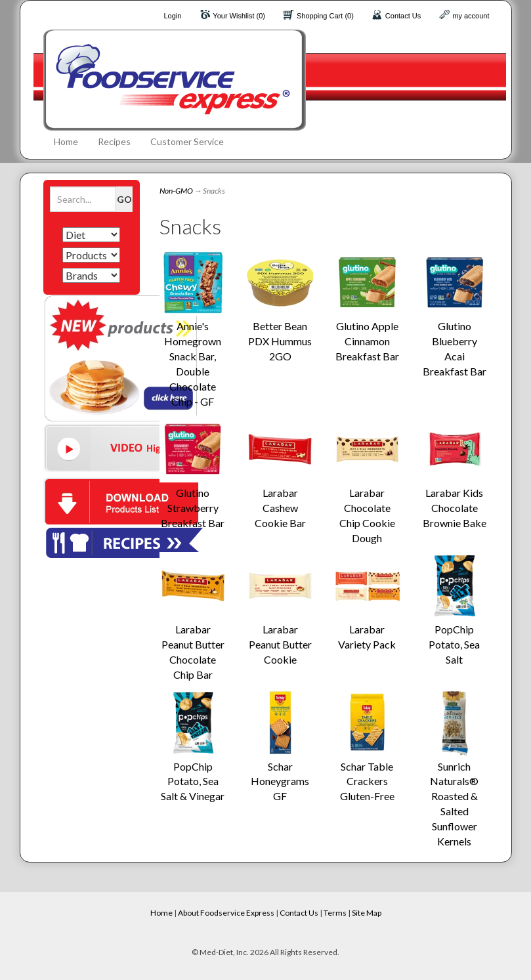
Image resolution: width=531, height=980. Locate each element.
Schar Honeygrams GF (280, 781)
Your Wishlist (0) (239, 16)
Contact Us (403, 16)
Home (66, 141)
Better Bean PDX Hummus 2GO (280, 341)
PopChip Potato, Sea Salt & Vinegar (193, 781)
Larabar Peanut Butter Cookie (280, 644)
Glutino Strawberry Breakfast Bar (193, 508)
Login (172, 16)
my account (471, 16)
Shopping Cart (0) (325, 16)
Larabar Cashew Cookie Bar (280, 508)
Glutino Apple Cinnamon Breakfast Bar (367, 341)
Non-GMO (176, 191)
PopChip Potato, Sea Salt (454, 644)
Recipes (114, 141)
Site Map (367, 913)
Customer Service (187, 141)
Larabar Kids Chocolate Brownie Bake (455, 508)
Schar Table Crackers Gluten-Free (367, 781)
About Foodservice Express (226, 913)
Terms (335, 913)
